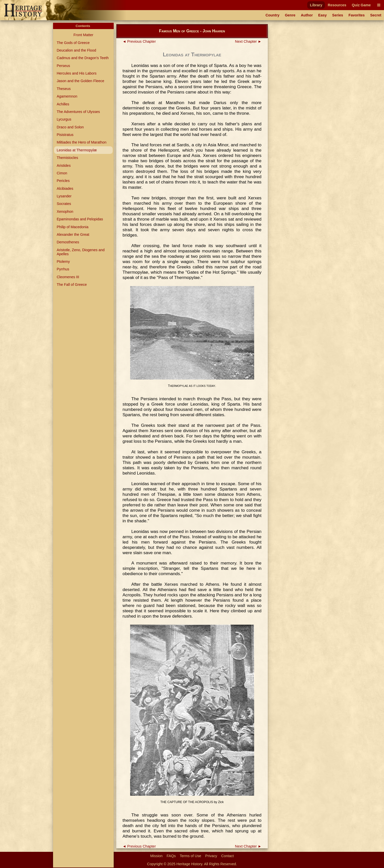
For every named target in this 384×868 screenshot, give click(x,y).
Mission (157, 856)
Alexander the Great (73, 234)
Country (272, 15)
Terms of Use (191, 856)
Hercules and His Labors (77, 73)
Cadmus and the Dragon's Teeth (83, 58)
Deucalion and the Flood (76, 50)
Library (316, 5)
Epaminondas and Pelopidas (80, 219)
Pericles (63, 181)
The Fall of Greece (72, 285)
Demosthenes (68, 242)
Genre (290, 15)
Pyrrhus (63, 269)
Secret (376, 15)
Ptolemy (63, 262)
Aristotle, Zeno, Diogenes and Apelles (81, 252)
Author (307, 15)
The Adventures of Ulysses (78, 112)
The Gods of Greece (73, 43)
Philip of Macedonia (73, 227)
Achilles (63, 104)
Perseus (63, 66)
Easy (323, 15)
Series (338, 15)
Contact (228, 856)
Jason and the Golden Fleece (80, 81)
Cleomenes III (68, 277)
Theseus (64, 89)
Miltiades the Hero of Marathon (81, 142)
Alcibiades (65, 189)
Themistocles (67, 158)
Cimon (62, 173)
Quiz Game (361, 5)
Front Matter (83, 35)
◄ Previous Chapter (139, 41)
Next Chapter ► (248, 41)
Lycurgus (64, 119)
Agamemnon (67, 96)
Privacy (211, 856)
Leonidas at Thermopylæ (77, 150)
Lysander (64, 196)
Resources (337, 5)
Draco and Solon (70, 127)
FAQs (171, 856)
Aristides (64, 166)
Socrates (64, 204)
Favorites (357, 15)
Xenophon (65, 212)
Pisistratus (65, 135)
